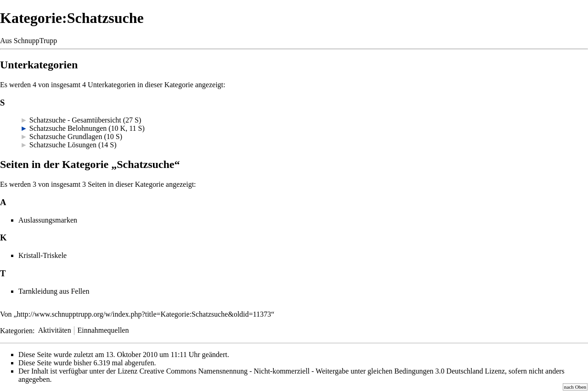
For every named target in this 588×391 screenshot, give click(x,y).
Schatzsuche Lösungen (63, 145)
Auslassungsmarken (48, 220)
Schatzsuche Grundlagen (66, 137)
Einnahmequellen (103, 330)
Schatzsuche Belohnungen (68, 128)
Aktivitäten (55, 330)
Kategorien (16, 330)
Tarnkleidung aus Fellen (54, 291)
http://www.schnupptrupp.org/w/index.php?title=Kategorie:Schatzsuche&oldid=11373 (144, 314)
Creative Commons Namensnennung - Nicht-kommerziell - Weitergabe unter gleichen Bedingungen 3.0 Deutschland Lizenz (322, 371)
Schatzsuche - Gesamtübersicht (75, 120)
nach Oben (575, 387)
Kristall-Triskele (42, 255)
